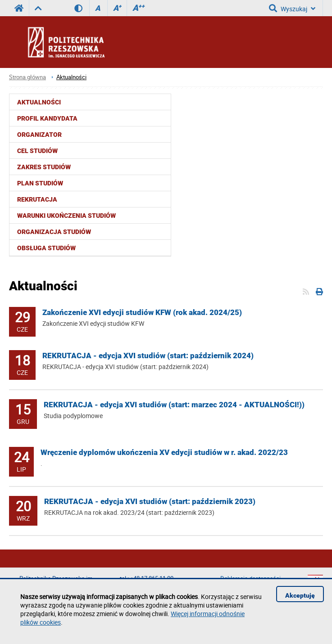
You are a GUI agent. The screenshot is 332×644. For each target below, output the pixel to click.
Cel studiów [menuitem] (37, 151)
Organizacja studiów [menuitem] (54, 232)
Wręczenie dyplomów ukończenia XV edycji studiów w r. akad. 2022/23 (164, 452)
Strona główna (27, 77)
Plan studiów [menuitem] (40, 183)
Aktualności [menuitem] (39, 102)
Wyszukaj (292, 8)
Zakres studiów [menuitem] (44, 167)
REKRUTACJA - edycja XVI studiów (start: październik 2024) (148, 356)
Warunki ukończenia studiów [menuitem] (66, 216)
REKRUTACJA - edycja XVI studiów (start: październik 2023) (150, 501)
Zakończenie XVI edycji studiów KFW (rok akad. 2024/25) (142, 312)
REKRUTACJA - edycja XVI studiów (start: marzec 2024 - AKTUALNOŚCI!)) (174, 405)
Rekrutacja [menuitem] (37, 199)
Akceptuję (300, 595)
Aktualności (71, 77)
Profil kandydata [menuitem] (47, 118)
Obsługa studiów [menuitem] (46, 248)
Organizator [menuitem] (39, 135)
